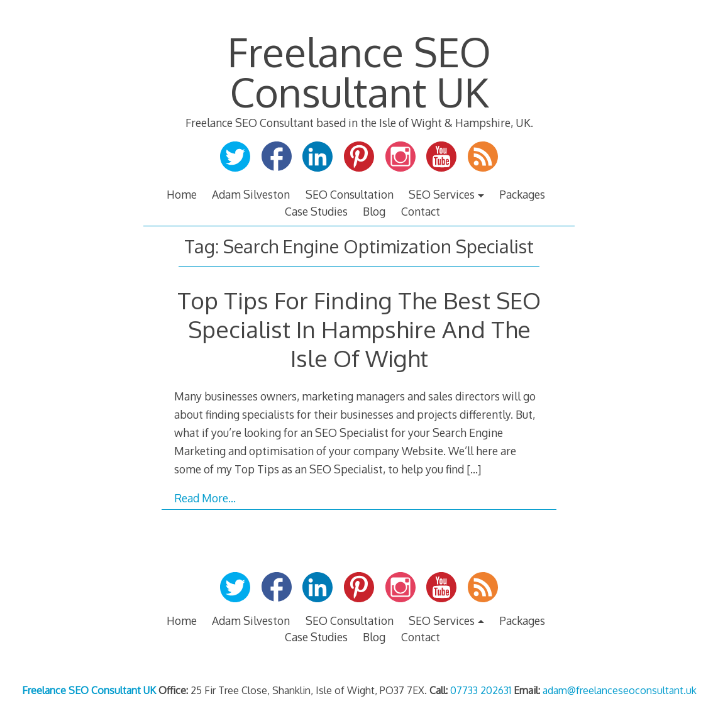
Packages (522, 194)
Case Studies (316, 211)
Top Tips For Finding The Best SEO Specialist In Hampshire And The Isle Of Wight (359, 329)
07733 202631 (481, 690)
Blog (374, 211)
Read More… (205, 498)
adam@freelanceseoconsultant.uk (620, 690)
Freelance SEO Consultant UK (359, 71)
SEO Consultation (350, 194)
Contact (421, 211)
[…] (474, 469)
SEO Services (442, 194)
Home (182, 194)
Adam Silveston (251, 194)
